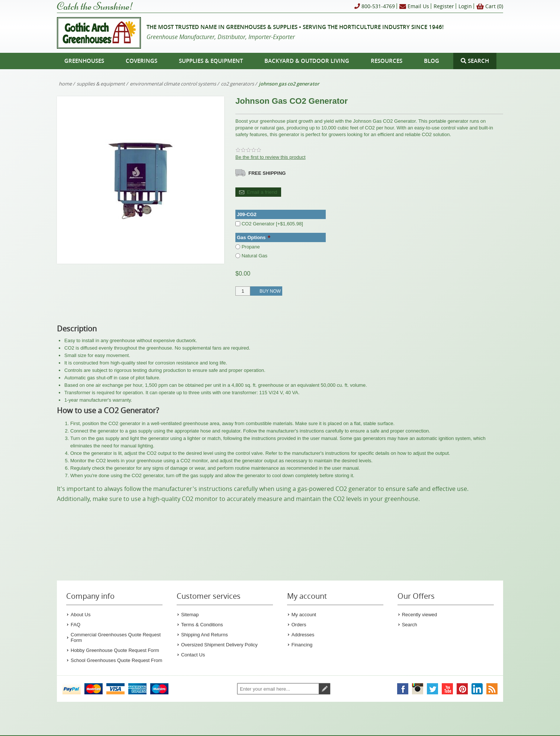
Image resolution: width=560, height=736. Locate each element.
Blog (432, 61)
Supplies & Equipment (211, 61)
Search (410, 625)
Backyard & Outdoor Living (307, 61)
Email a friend (262, 192)
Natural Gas (255, 255)
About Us (81, 615)
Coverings (141, 61)
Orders (299, 625)
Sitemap (190, 615)
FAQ (75, 625)
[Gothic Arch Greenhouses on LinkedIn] (477, 689)
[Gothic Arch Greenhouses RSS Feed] (492, 689)
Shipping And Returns (205, 635)
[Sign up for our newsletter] (278, 689)
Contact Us (193, 655)
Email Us (414, 6)
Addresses (303, 635)
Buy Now (270, 291)
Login (465, 6)
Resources (387, 61)
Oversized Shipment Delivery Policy (219, 645)
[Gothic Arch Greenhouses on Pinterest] (462, 689)
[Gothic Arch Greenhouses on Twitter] (432, 689)
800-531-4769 (375, 6)
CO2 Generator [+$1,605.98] (272, 224)
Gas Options (252, 237)
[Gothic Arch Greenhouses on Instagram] (418, 689)
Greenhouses (84, 61)
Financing (302, 645)
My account (304, 615)
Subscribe (325, 689)
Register (444, 6)
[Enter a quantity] (243, 291)
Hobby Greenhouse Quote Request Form (115, 650)
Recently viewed (420, 615)
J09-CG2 (247, 214)
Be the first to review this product (271, 157)
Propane (251, 247)
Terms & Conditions (202, 625)
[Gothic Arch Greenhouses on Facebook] (403, 689)
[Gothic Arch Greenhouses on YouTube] (447, 689)
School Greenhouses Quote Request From (116, 660)
